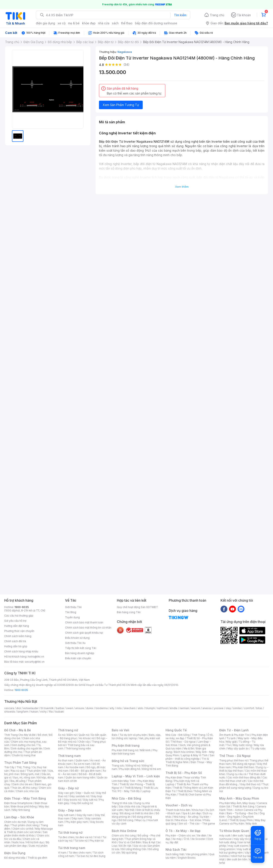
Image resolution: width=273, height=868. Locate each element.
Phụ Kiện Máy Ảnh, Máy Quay (237, 803)
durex (90, 708)
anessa (207, 708)
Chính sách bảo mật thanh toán (84, 622)
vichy (43, 712)
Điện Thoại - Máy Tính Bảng (25, 798)
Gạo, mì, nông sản (24, 777)
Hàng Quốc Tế (176, 730)
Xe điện (202, 835)
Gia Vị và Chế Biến (130, 842)
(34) (126, 65)
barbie (60, 708)
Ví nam (62, 853)
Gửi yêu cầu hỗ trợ (15, 621)
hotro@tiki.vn (36, 657)
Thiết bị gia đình (37, 858)
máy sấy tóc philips (246, 839)
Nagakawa (125, 52)
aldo (141, 708)
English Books (187, 858)
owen (70, 708)
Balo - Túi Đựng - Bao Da (242, 813)
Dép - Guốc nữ (85, 793)
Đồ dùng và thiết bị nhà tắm (137, 813)
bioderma (102, 708)
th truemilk (47, 708)
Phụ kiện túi (97, 841)
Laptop (146, 791)
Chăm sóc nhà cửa (27, 791)
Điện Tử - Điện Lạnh (234, 730)
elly (112, 708)
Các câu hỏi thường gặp (19, 616)
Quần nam (82, 760)
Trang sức (118, 766)
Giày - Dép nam (70, 810)
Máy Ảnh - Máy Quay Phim (239, 798)
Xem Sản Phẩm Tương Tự (121, 105)
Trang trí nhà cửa (122, 803)
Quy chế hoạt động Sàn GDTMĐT (137, 607)
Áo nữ (62, 735)
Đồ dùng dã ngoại (244, 764)
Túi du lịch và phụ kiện (133, 735)
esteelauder (31, 708)
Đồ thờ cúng (126, 820)
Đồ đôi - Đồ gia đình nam (86, 771)
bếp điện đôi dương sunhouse (156, 23)
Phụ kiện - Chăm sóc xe (180, 835)
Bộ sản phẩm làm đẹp (27, 844)
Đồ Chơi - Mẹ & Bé (18, 730)
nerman (184, 708)
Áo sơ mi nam (82, 764)
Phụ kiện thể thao (243, 767)
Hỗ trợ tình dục (35, 842)
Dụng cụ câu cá (237, 774)
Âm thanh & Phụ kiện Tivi (234, 735)
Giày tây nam (85, 815)
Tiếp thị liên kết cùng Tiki (81, 648)
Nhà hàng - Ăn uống (186, 817)
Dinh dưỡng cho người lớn (27, 748)
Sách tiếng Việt (175, 854)
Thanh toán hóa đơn (178, 810)
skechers (130, 708)
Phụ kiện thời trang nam (135, 752)
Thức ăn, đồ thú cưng (24, 788)
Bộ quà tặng (130, 853)
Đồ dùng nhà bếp (15, 858)
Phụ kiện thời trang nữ (125, 750)
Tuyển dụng (72, 617)
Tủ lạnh (231, 738)
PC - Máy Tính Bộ (129, 791)
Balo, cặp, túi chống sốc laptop (136, 737)
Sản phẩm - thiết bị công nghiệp (190, 757)
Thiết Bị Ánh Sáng (243, 806)
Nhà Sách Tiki (176, 850)
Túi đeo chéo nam (80, 853)
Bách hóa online (184, 752)
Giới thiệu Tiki (73, 607)
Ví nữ (97, 837)
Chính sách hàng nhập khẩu (21, 651)
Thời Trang (198, 735)
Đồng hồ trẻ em (152, 769)
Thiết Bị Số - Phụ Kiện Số (184, 773)
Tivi (228, 745)
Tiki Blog (71, 612)
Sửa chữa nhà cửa (130, 806)
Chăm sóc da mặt (15, 822)
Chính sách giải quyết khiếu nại (84, 633)
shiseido (10, 712)
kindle (174, 708)
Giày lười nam (66, 815)
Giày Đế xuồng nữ (82, 803)
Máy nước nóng (242, 745)
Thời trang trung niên (78, 748)
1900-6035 (22, 607)
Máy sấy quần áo (238, 748)
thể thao (127, 23)
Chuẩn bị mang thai (24, 755)
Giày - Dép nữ (68, 788)
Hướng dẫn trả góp (16, 646)
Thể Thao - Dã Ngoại (235, 756)
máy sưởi (225, 835)
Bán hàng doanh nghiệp (80, 653)
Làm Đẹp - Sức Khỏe (19, 817)
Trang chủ (217, 15)
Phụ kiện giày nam (77, 822)
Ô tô (187, 839)
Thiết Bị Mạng (133, 788)
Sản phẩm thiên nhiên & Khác (26, 834)
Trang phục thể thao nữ (233, 760)
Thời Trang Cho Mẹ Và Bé (20, 735)
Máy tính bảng (21, 810)
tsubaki (59, 712)
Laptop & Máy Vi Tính (194, 755)
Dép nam (77, 818)
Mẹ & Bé (189, 748)
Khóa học (198, 810)
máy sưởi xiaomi (247, 849)
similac (237, 708)
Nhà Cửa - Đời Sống (126, 798)
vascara (9, 708)
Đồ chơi (42, 735)
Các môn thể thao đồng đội (244, 777)
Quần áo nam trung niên (80, 777)
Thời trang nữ (68, 730)
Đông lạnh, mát (30, 774)
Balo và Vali (121, 730)
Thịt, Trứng (23, 767)
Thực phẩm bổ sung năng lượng (244, 786)
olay (228, 708)
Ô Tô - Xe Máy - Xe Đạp (183, 831)
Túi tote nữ (81, 841)
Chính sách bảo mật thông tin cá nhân (88, 628)
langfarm (23, 712)
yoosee (219, 708)
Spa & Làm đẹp (192, 813)
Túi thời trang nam (72, 848)
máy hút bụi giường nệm (242, 851)
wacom (196, 708)
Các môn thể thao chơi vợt (243, 779)
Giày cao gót (66, 793)
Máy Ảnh (251, 824)
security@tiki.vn (35, 662)
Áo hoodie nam (75, 767)
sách (115, 23)
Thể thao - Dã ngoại (183, 742)
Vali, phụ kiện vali (150, 738)
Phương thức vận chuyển (19, 631)
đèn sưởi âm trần (237, 859)
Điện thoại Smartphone (18, 803)
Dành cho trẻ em (23, 784)
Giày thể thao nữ (250, 784)
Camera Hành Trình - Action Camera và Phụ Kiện (243, 810)
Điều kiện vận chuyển (78, 658)
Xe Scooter (198, 839)
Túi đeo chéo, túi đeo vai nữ (75, 837)
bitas (259, 708)
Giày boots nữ (72, 800)
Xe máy (177, 839)
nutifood (162, 708)
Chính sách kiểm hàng (18, 636)
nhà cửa (104, 23)
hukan (34, 712)
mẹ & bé (74, 23)
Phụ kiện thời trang (126, 745)
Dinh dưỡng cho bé (23, 745)
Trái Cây (9, 767)
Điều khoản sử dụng (77, 638)
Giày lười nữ (90, 800)
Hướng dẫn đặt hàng (17, 626)
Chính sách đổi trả (15, 641)
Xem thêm (182, 187)
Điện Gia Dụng (15, 853)
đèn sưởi (238, 835)
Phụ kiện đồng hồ (130, 769)
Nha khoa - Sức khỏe (188, 820)
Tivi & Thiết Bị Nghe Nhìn (187, 760)
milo (119, 708)
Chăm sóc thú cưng (124, 835)
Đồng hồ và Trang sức (128, 761)
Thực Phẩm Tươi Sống (20, 763)
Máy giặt (231, 742)
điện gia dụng (45, 23)
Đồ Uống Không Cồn (134, 849)
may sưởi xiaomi (238, 846)
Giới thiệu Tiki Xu (75, 643)
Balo (115, 735)
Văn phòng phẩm (197, 854)
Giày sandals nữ (79, 796)
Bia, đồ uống (18, 781)
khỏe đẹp (89, 23)
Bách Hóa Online (124, 831)
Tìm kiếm (180, 15)
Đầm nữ (72, 735)
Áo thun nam (66, 760)
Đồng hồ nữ (133, 766)
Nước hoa (18, 842)
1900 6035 (21, 690)
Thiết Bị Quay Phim (241, 820)
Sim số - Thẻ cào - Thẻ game (197, 824)
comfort (249, 708)
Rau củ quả (18, 771)
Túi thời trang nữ (70, 832)
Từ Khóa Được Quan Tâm (238, 831)
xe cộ (62, 23)
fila (51, 712)
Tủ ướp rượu (258, 748)
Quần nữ (84, 735)
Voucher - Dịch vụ (179, 805)
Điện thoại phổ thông (24, 806)
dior (19, 708)
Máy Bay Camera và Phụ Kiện (242, 822)
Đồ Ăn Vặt (125, 846)
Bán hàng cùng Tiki (129, 612)
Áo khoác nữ (87, 738)
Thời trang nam (69, 756)
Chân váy (84, 742)
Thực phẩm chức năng (25, 825)
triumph (150, 708)
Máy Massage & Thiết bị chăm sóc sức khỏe (29, 830)
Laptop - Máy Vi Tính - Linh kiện (136, 776)
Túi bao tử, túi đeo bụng (91, 856)
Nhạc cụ (140, 820)
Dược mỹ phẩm (38, 846)
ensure (80, 708)
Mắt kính (145, 750)
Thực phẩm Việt (36, 771)
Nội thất (130, 810)
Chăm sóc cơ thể (23, 829)
